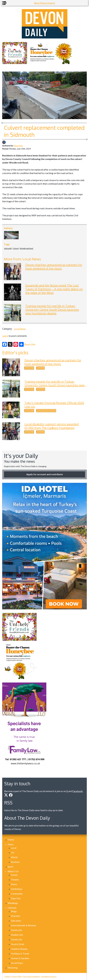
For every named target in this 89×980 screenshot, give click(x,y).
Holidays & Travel (20, 953)
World (14, 857)
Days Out (16, 898)
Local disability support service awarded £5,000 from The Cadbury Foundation (51, 426)
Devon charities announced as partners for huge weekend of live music (54, 267)
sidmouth (8, 248)
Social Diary (17, 963)
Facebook (78, 791)
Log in (5, 336)
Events (14, 875)
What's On (13, 871)
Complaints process (49, 976)
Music (14, 884)
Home (11, 840)
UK (13, 852)
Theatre (15, 879)
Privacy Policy (17, 976)
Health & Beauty (19, 949)
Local (14, 848)
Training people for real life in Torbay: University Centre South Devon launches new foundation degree (52, 310)
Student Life (17, 935)
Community (17, 894)
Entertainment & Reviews (46, 411)
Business (15, 862)
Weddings (13, 903)
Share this (27, 344)
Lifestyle (12, 908)
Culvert (16, 248)
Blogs (14, 911)
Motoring (13, 968)
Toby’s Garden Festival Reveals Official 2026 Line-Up (54, 405)
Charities (40, 368)
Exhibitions (17, 889)
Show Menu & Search (44, 3)
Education (41, 389)
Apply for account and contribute (45, 474)
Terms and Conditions (31, 976)
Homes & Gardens (20, 958)
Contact (8, 976)
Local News (20, 329)
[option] (44, 53)
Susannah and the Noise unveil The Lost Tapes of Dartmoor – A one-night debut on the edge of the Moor (54, 289)
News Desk (18, 146)
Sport (10, 867)
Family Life (16, 930)
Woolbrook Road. (27, 248)
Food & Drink (18, 944)
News (11, 844)
